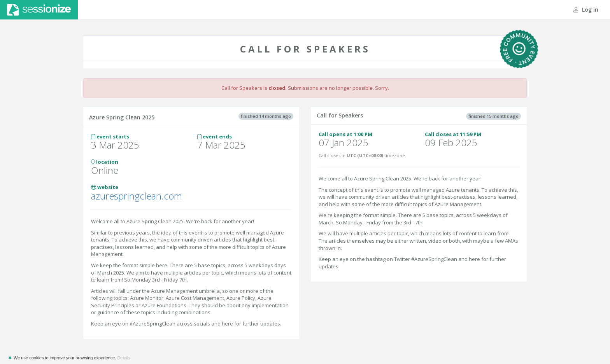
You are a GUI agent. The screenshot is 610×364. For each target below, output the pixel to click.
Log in (586, 10)
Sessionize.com (39, 10)
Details (124, 358)
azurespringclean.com (137, 196)
